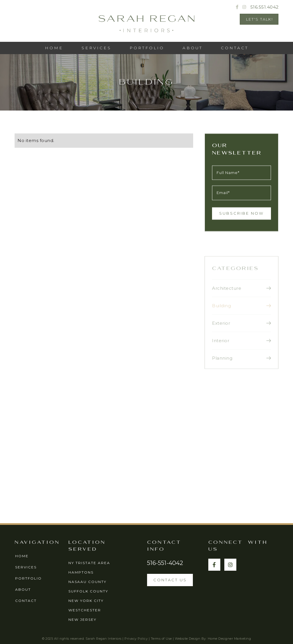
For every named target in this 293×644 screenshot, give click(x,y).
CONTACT (235, 48)
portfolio (28, 578)
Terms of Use (161, 639)
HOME (54, 48)
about (23, 589)
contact (26, 601)
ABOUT (193, 48)
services (96, 48)
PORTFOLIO (147, 48)
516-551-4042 (165, 563)
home (22, 556)
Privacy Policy (136, 639)
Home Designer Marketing (229, 639)
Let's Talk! (260, 19)
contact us (170, 580)
